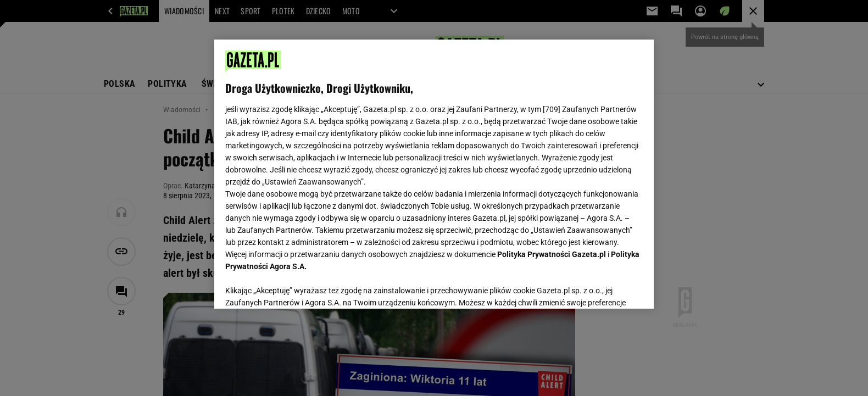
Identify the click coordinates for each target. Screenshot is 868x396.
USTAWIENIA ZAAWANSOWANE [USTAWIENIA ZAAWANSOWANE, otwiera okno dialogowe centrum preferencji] (297, 287)
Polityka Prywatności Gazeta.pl (552, 254)
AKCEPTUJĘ (606, 287)
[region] (434, 174)
